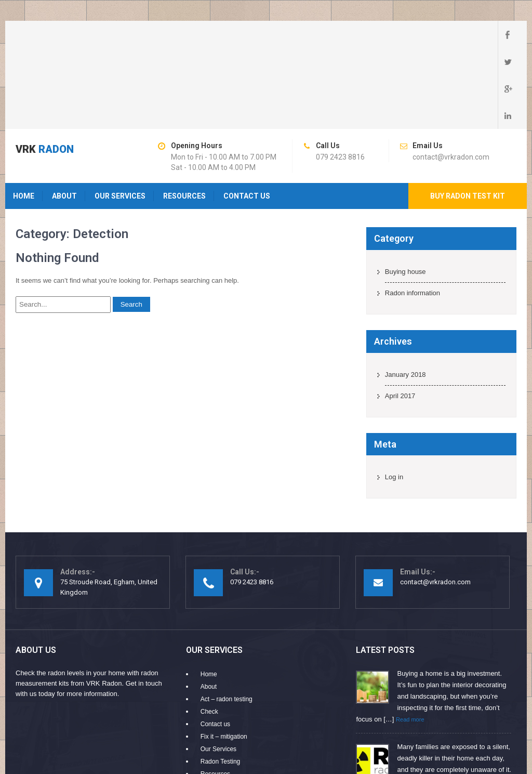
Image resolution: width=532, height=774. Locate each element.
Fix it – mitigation (224, 655)
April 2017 (400, 315)
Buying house (405, 191)
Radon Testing (221, 680)
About (64, 115)
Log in (394, 396)
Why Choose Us (223, 705)
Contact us (247, 115)
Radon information (413, 212)
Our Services (120, 115)
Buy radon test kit (468, 115)
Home (24, 115)
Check (209, 631)
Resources (184, 115)
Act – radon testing (227, 618)
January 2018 (405, 293)
